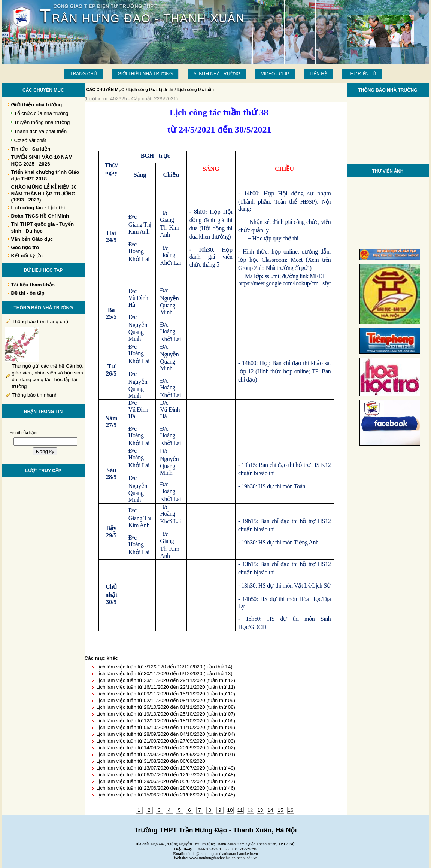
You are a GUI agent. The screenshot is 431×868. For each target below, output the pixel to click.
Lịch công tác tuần (196, 89)
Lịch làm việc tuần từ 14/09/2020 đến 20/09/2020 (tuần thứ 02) (166, 748)
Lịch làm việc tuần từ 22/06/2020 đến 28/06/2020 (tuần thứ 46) (166, 788)
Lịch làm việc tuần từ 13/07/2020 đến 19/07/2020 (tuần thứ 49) (166, 768)
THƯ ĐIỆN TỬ (362, 74)
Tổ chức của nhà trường (41, 113)
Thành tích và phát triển (41, 131)
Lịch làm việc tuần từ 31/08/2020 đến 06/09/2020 (151, 761)
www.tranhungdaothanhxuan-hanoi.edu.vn (223, 858)
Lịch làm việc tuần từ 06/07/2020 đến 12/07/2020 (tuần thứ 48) (166, 775)
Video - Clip (275, 74)
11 (240, 810)
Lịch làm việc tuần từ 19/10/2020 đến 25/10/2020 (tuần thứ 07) (166, 714)
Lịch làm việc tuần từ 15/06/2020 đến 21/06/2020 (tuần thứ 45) (166, 795)
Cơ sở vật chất (30, 140)
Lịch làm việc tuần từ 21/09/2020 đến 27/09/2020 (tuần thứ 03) (166, 741)
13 (260, 810)
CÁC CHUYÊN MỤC (106, 89)
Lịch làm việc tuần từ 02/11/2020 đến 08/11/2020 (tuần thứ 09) (166, 700)
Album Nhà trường (217, 74)
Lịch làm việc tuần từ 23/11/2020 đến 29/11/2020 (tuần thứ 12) (166, 680)
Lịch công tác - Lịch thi (151, 89)
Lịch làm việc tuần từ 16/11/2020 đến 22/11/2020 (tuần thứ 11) (166, 687)
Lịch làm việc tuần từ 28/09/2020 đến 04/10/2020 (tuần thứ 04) (166, 734)
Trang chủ (84, 74)
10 (230, 810)
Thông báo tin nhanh (35, 395)
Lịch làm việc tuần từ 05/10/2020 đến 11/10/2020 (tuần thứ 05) (166, 727)
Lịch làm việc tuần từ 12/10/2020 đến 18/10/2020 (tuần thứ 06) (166, 721)
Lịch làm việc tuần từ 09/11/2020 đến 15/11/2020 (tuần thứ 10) (166, 694)
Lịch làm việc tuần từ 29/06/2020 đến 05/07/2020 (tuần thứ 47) (166, 781)
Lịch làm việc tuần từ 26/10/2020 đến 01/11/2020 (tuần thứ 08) (166, 707)
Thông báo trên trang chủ (40, 321)
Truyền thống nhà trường (42, 122)
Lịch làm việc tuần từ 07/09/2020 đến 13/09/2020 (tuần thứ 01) (166, 754)
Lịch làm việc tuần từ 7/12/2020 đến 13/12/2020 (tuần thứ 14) (164, 667)
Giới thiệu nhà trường (145, 74)
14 (271, 810)
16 (291, 810)
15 (281, 810)
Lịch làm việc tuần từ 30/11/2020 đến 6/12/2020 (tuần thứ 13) (164, 673)
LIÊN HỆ (318, 74)
